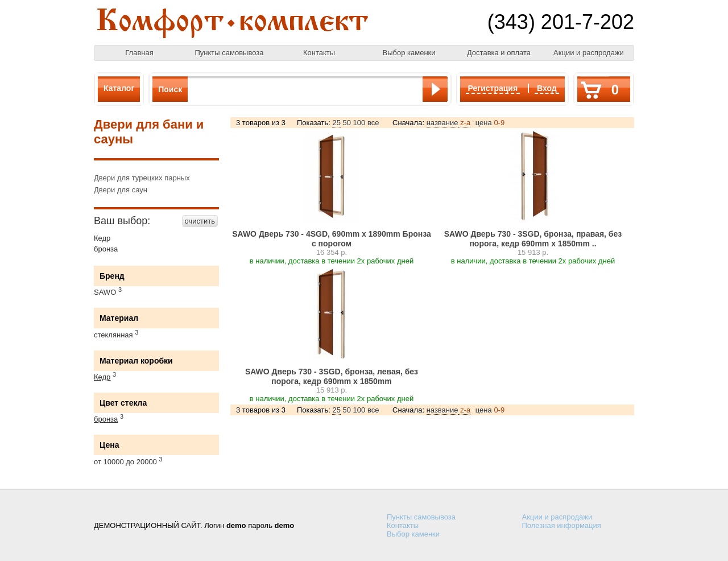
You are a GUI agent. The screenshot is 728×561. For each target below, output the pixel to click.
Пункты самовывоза (229, 53)
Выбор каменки (409, 53)
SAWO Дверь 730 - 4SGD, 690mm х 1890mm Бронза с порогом (332, 239)
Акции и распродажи (589, 53)
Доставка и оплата (499, 53)
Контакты (319, 53)
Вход (547, 88)
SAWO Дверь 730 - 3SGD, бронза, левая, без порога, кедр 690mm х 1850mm (332, 376)
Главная (139, 53)
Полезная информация (562, 525)
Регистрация (493, 88)
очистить (200, 221)
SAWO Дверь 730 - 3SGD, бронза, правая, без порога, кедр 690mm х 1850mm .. (533, 239)
